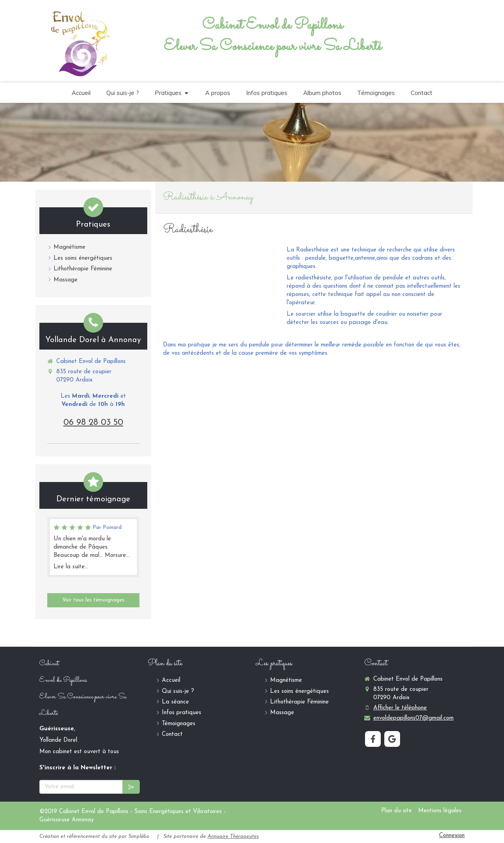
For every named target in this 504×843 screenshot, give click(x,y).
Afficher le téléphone (400, 708)
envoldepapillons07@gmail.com (413, 718)
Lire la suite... (71, 567)
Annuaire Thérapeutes (233, 836)
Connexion (452, 836)
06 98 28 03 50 (93, 423)
